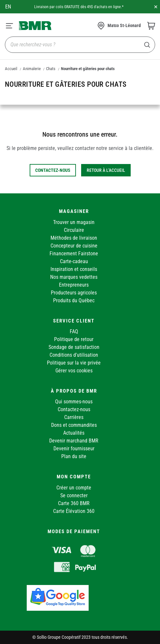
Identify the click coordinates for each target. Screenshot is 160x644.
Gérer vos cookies (74, 371)
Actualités (74, 433)
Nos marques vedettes (74, 277)
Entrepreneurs (74, 285)
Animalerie (32, 69)
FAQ (74, 331)
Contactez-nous (74, 409)
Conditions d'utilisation (74, 355)
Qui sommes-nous (74, 402)
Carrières (74, 417)
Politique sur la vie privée (74, 363)
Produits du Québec (74, 300)
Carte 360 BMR (74, 503)
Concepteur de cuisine (74, 246)
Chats (51, 69)
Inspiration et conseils (74, 269)
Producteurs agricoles (74, 293)
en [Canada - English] (8, 7)
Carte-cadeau (74, 261)
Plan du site (74, 456)
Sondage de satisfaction (74, 347)
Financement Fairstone (74, 254)
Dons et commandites (74, 425)
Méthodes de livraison (74, 238)
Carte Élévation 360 (74, 511)
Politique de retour (74, 339)
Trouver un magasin (74, 222)
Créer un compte (74, 488)
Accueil (11, 69)
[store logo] (35, 25)
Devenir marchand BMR (74, 441)
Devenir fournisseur (74, 449)
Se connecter (74, 495)
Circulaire (74, 230)
